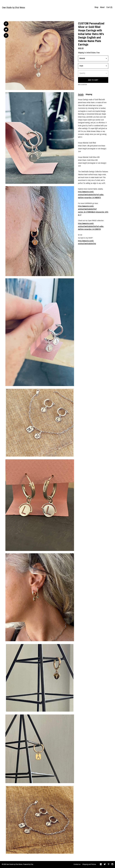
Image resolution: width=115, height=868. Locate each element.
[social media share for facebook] (6, 24)
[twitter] (105, 865)
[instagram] (112, 865)
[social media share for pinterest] (6, 36)
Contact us (77, 864)
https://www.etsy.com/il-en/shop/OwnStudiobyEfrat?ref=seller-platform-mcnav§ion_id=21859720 (91, 226)
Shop (96, 7)
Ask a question (82, 85)
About (102, 7)
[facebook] (101, 865)
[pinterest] (109, 865)
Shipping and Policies (89, 864)
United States (91, 53)
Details (81, 94)
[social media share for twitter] (6, 30)
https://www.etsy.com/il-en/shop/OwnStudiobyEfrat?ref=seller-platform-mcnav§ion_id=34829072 (91, 195)
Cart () (109, 7)
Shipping (89, 94)
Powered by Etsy (28, 864)
